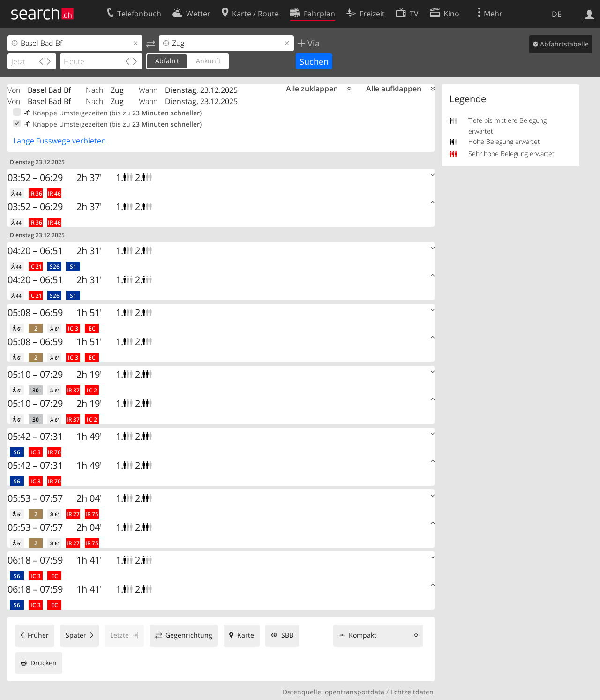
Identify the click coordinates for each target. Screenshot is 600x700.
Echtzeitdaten (412, 692)
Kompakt (363, 635)
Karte (246, 635)
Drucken (44, 663)
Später (76, 635)
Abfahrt (167, 61)
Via (312, 43)
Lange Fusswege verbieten (60, 141)
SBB (287, 635)
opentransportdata (355, 692)
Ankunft (208, 61)
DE (557, 14)
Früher (38, 635)
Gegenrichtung (189, 635)
